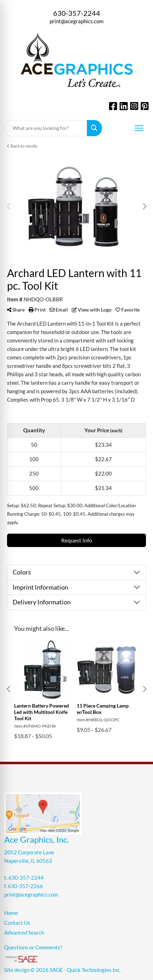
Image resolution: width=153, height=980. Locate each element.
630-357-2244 (77, 13)
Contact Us (17, 923)
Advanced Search (24, 933)
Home (11, 913)
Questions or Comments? (33, 947)
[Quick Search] (45, 128)
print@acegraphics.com (76, 21)
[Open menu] (139, 128)
